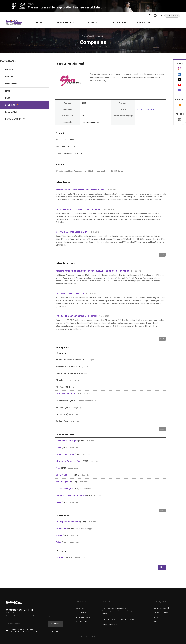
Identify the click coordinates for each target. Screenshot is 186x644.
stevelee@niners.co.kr (73, 153)
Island (59, 447)
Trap (58, 468)
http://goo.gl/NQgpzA (146, 109)
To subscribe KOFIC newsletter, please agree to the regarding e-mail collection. (34, 631)
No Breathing (62, 529)
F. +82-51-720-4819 (127, 620)
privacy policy (30, 632)
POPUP (172, 16)
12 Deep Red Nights (65, 489)
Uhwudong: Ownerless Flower (70, 461)
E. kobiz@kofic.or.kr (110, 624)
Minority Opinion (64, 482)
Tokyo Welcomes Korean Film (70, 293)
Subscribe (55, 624)
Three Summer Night (66, 454)
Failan (59, 542)
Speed (59, 502)
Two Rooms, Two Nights (67, 441)
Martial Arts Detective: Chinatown (71, 495)
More (162, 255)
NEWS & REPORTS (65, 23)
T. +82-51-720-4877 (109, 620)
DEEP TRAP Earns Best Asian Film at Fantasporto (79, 209)
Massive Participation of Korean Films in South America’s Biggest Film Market (92, 271)
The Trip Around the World (68, 522)
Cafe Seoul (61, 557)
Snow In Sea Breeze (65, 475)
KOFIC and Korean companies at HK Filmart (76, 316)
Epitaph (60, 535)
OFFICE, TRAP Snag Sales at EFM (71, 232)
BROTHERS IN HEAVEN (66, 394)
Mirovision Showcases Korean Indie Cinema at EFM (80, 190)
